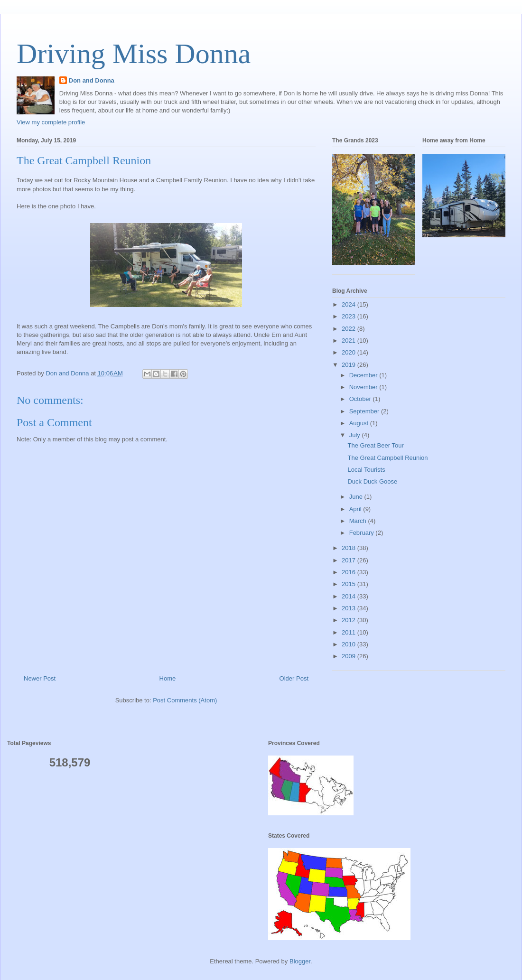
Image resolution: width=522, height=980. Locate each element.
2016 (350, 572)
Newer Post (40, 678)
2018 (350, 548)
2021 (350, 341)
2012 (350, 620)
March (359, 521)
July (356, 435)
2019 (350, 365)
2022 (350, 329)
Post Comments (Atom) (185, 700)
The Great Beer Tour (375, 445)
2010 (350, 644)
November (364, 387)
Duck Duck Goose (372, 481)
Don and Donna (92, 80)
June (357, 497)
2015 (350, 584)
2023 (350, 316)
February (363, 533)
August (360, 423)
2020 (350, 352)
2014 (350, 596)
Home (168, 678)
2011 (350, 632)
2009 (350, 656)
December (364, 375)
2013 (350, 608)
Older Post (294, 678)
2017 (350, 560)
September (365, 411)
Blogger (300, 961)
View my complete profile (51, 122)
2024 (350, 304)
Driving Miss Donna (134, 54)
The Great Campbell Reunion (387, 458)
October (361, 399)
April (356, 509)
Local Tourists (366, 470)
